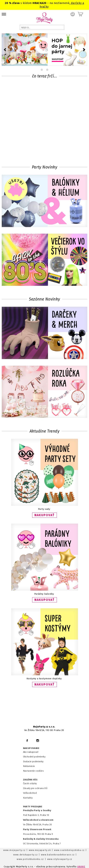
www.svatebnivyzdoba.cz (69, 850)
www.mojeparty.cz (14, 850)
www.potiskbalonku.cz (30, 859)
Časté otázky (30, 783)
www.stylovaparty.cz (60, 859)
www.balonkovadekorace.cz (58, 855)
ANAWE (81, 867)
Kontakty (28, 798)
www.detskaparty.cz (25, 855)
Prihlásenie (73, 14)
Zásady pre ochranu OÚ (35, 788)
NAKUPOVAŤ (44, 515)
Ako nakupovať (31, 752)
